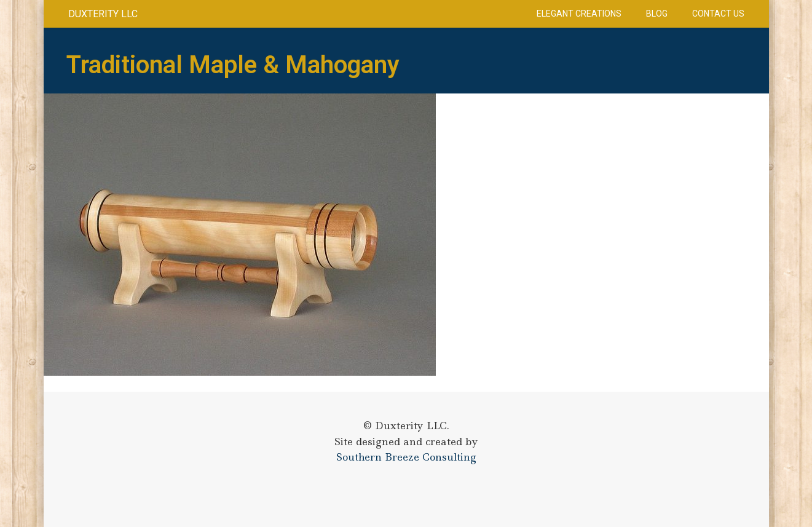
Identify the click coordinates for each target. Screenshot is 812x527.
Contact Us (718, 14)
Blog (657, 14)
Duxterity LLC (103, 14)
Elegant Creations (579, 14)
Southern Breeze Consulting (406, 457)
